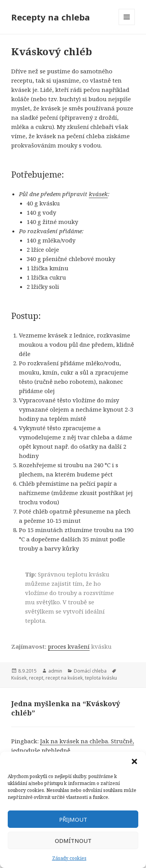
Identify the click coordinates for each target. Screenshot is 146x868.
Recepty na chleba (51, 17)
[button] (134, 761)
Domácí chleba (90, 671)
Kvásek (19, 678)
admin (55, 671)
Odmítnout (73, 841)
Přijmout (73, 819)
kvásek (98, 194)
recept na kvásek (64, 678)
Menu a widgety (127, 25)
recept (36, 678)
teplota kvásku (101, 678)
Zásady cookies (69, 858)
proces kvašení (69, 646)
